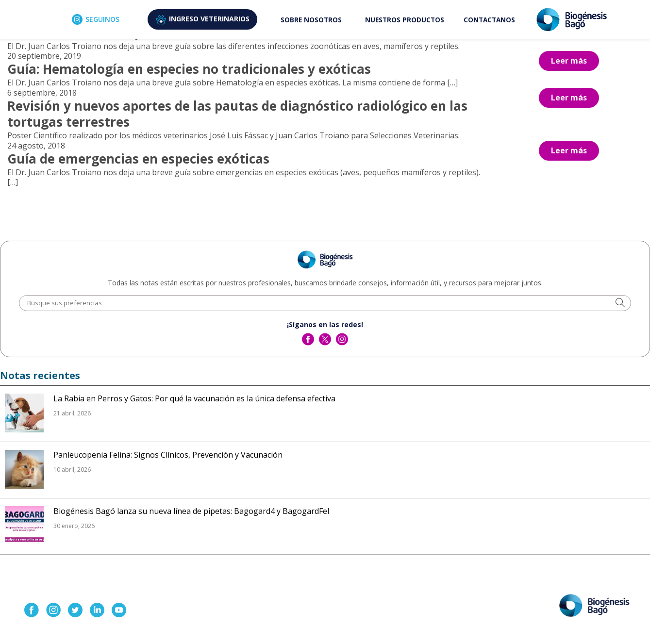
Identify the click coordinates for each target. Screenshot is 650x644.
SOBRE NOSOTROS (311, 20)
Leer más (569, 61)
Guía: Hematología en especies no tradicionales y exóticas (189, 69)
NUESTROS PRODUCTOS (405, 20)
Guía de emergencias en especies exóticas (138, 159)
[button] (620, 304)
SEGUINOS (96, 19)
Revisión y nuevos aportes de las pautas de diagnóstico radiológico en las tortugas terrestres (237, 114)
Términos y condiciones (404, 629)
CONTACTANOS (489, 20)
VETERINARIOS (202, 19)
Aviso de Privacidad (337, 629)
